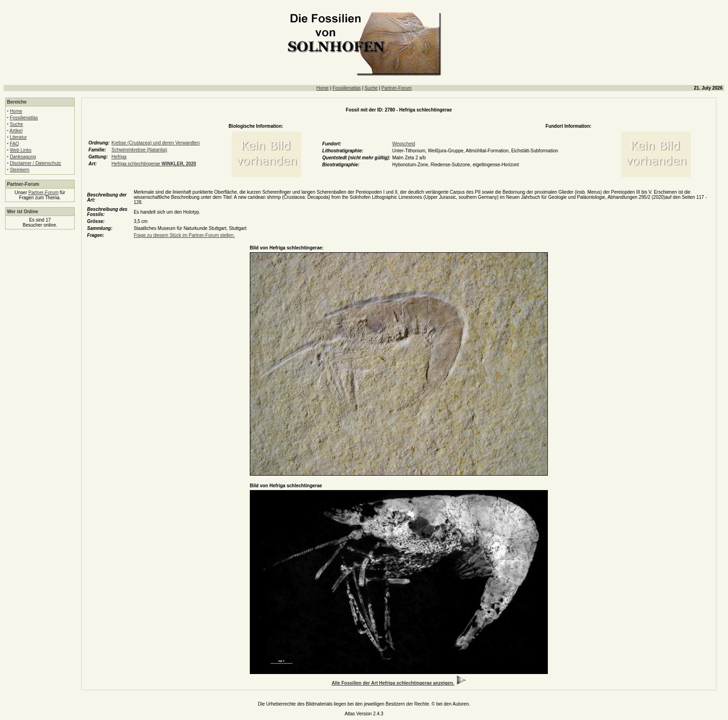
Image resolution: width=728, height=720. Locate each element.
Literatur (18, 137)
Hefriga (119, 157)
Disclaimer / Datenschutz (36, 163)
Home (322, 88)
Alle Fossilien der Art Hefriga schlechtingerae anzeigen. (393, 683)
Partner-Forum (397, 88)
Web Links (21, 150)
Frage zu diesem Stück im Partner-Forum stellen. (184, 235)
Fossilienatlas (347, 88)
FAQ (14, 144)
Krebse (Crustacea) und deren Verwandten (156, 143)
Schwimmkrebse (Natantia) (139, 150)
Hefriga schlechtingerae (154, 164)
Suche (371, 88)
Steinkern (19, 170)
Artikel (16, 131)
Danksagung (23, 157)
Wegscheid (404, 144)
